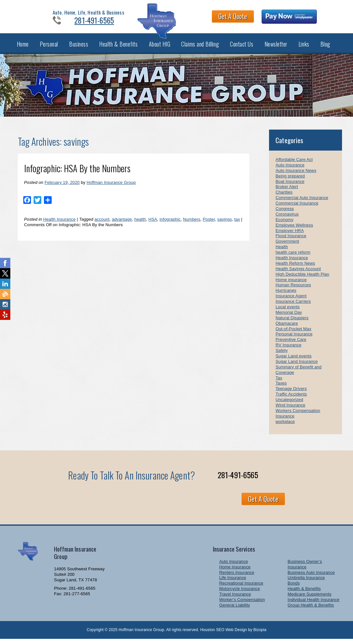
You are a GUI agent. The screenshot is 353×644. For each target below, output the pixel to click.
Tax (279, 382)
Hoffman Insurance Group (111, 187)
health (140, 224)
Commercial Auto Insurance (302, 202)
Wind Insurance (290, 410)
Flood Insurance (291, 241)
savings (225, 224)
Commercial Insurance (297, 208)
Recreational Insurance (241, 588)
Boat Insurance (290, 186)
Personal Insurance (294, 339)
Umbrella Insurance (306, 582)
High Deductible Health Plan (302, 279)
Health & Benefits (118, 48)
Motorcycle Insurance (240, 593)
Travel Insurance (235, 599)
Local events (288, 312)
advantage (122, 224)
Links (304, 48)
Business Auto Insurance (311, 577)
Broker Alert (287, 191)
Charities (284, 197)
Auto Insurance (290, 170)
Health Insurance (59, 224)
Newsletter (276, 48)
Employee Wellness (294, 230)
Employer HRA (290, 235)
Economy (284, 224)
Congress (285, 213)
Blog (325, 48)
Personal (49, 48)
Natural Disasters (292, 323)
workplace (285, 426)
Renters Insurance (237, 577)
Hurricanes (286, 295)
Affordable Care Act (294, 164)
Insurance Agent (291, 301)
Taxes (281, 388)
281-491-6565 (84, 21)
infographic (170, 224)
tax (237, 224)
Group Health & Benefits (311, 610)
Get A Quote (244, 17)
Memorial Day (289, 317)
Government (287, 246)
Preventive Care (291, 344)
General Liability (235, 610)
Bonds (294, 588)
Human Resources (293, 290)
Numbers (192, 224)
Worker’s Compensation (242, 604)
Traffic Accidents (291, 399)
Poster (209, 224)
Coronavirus (287, 219)
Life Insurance (233, 582)
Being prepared (290, 180)
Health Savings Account (298, 274)
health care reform (293, 257)
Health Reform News (295, 268)
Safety (282, 355)
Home (23, 48)
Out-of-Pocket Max (293, 333)
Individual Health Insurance (314, 604)
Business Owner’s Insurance (305, 569)
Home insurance (291, 284)
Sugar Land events (293, 361)
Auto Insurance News (296, 175)
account (102, 224)
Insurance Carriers (293, 306)
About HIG (160, 48)
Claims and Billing (200, 48)
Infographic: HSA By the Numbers (78, 173)
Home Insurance (235, 571)
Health (282, 252)
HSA (153, 224)
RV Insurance (288, 350)
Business (79, 48)
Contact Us (242, 48)
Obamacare (287, 328)
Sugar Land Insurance (297, 366)
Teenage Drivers (291, 393)
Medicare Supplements (310, 599)
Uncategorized (289, 404)
